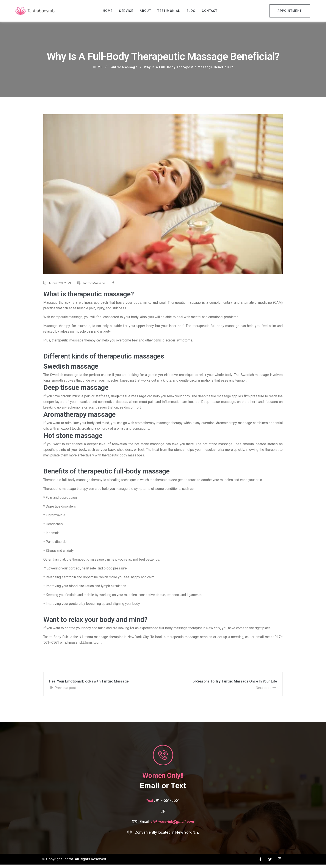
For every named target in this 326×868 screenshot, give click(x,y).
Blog (191, 11)
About (145, 11)
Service (126, 11)
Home (108, 11)
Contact (210, 11)
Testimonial (169, 11)
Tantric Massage (94, 283)
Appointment (290, 11)
